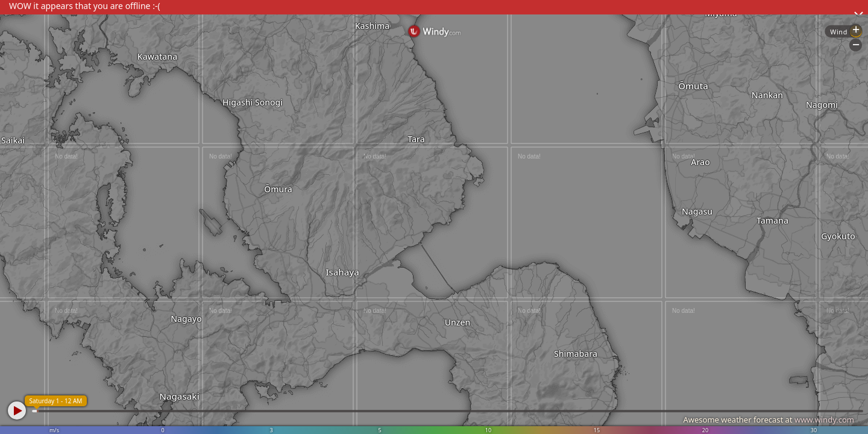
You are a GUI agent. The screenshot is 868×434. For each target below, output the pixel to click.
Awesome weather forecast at (769, 420)
